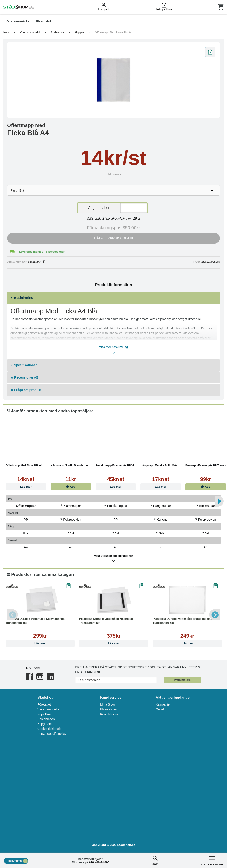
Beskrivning (22, 298)
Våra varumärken (49, 709)
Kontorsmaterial (30, 33)
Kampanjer (163, 704)
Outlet (160, 709)
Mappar (79, 33)
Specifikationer (24, 365)
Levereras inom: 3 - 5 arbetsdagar (42, 252)
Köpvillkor (44, 714)
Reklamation (46, 719)
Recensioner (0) (24, 377)
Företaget (44, 704)
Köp (71, 487)
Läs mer (26, 487)
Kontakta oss (109, 714)
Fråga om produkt (26, 390)
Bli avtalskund (110, 709)
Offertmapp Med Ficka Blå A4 (113, 33)
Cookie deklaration (50, 729)
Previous (12, 615)
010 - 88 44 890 (99, 862)
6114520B (37, 262)
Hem (6, 33)
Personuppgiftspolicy (52, 734)
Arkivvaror (57, 33)
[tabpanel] (113, 80)
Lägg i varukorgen (113, 238)
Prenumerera (182, 680)
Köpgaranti (45, 724)
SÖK (155, 860)
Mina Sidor (108, 704)
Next (215, 615)
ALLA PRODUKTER (212, 860)
